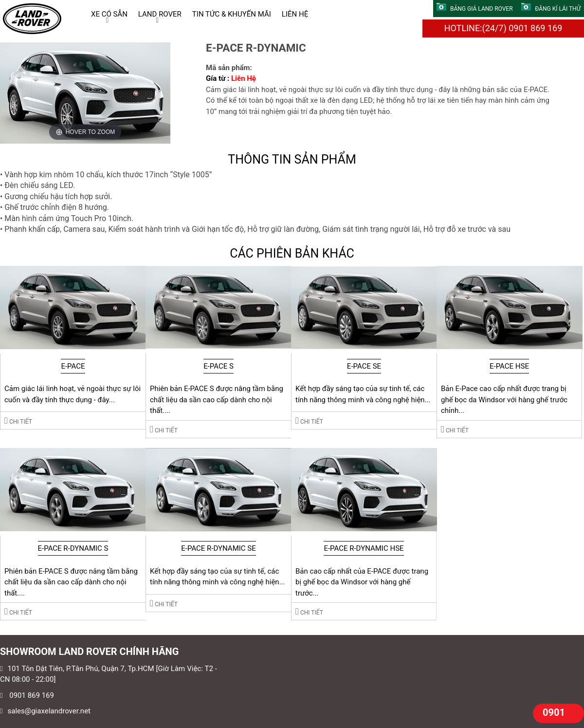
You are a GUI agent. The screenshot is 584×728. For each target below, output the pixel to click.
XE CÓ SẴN (109, 14)
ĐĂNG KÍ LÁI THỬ (551, 9)
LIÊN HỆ (295, 14)
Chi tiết (18, 420)
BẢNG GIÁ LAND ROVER (475, 9)
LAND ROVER (160, 14)
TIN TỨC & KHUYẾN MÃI (232, 14)
